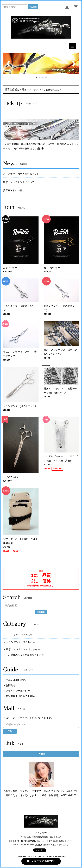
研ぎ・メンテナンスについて (19, 182)
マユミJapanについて (17, 680)
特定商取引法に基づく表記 (20, 696)
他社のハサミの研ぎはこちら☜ (27, 655)
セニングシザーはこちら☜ (21, 642)
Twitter (41, 754)
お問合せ (11, 685)
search (33, 7)
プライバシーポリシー (18, 691)
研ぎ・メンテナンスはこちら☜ (23, 649)
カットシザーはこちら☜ (19, 635)
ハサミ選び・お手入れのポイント (21, 174)
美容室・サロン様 (13, 190)
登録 (10, 731)
